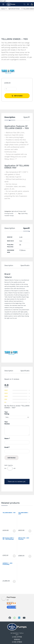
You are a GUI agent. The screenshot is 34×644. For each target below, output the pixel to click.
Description (10, 117)
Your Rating (7, 413)
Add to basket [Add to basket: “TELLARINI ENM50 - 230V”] (30, 531)
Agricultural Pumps (14, 9)
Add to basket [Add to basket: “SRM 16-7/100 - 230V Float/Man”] (30, 556)
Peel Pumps (11, 597)
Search (24, 4)
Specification (25, 265)
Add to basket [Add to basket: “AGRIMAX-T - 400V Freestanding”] (14, 581)
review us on (12, 607)
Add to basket (18, 96)
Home (3, 9)
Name (7, 438)
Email (7, 447)
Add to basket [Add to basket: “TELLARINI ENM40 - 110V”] (14, 531)
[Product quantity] (10, 89)
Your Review (7, 423)
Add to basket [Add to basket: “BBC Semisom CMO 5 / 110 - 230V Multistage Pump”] (14, 556)
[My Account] (28, 4)
